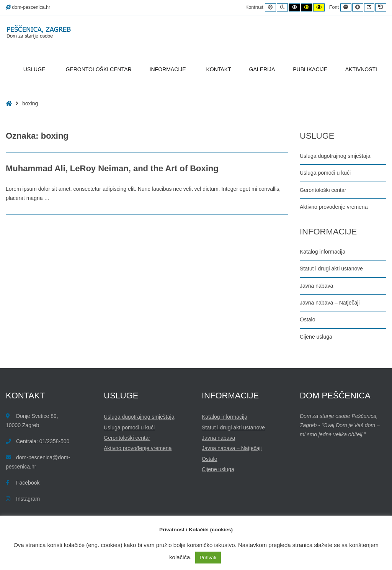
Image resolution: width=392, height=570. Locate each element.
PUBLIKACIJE (310, 69)
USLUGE (36, 69)
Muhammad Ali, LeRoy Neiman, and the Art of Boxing (112, 168)
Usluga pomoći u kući (325, 173)
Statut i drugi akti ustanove (331, 269)
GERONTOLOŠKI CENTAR (98, 69)
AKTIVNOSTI (361, 69)
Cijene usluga (316, 337)
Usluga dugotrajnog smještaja (335, 156)
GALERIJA (262, 69)
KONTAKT (219, 69)
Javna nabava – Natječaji (330, 303)
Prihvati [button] (208, 558)
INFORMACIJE (169, 69)
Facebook (28, 483)
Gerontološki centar (323, 190)
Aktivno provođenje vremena (334, 207)
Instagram (28, 499)
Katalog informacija (323, 252)
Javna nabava (316, 286)
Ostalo (307, 319)
